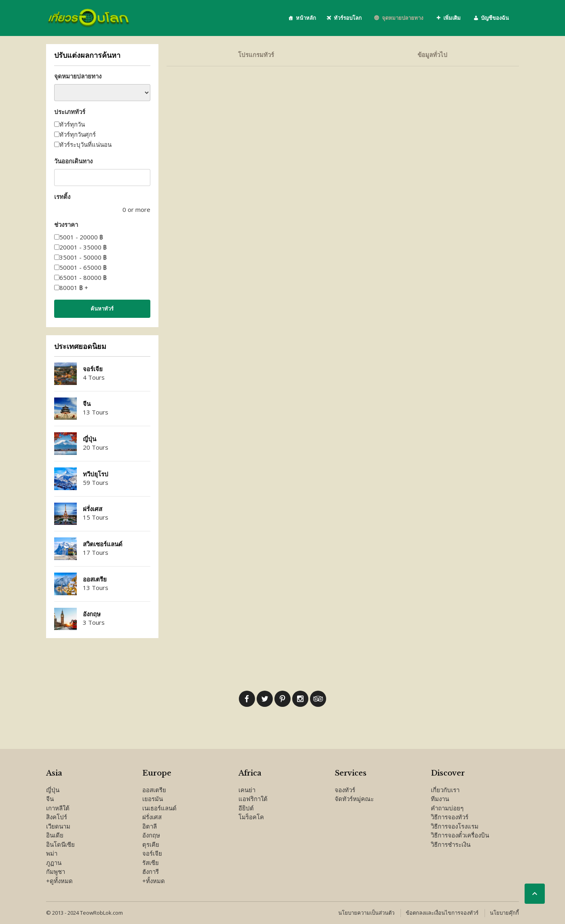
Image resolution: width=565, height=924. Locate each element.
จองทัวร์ (345, 790)
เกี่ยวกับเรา (445, 790)
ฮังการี (151, 871)
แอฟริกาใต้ (253, 799)
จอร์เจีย (93, 369)
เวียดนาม (58, 826)
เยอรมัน (153, 799)
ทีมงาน (440, 799)
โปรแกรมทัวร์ (256, 55)
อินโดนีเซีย (60, 844)
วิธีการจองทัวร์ (450, 817)
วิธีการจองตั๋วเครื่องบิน (460, 835)
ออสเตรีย (95, 579)
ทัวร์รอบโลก (348, 18)
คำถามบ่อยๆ (447, 808)
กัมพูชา (56, 871)
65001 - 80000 (83, 277)
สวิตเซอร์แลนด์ (103, 544)
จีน (87, 404)
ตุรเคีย (151, 844)
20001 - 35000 (83, 247)
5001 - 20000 (81, 237)
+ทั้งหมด (154, 881)
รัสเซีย (151, 863)
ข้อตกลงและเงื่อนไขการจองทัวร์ (442, 913)
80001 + (74, 288)
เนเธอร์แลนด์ (159, 808)
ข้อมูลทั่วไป (432, 55)
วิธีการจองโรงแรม (455, 826)
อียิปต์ (246, 808)
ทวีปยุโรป (96, 474)
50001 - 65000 (83, 267)
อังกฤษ (92, 614)
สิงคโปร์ (57, 817)
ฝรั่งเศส (93, 509)
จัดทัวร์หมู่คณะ (354, 799)
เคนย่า (247, 790)
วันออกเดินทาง (73, 161)
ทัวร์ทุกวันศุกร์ (78, 134)
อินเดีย (55, 835)
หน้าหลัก (306, 18)
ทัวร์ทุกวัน (72, 124)
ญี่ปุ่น (90, 439)
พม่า (52, 853)
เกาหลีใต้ (58, 808)
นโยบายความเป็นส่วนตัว (366, 913)
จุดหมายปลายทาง (403, 18)
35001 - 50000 (83, 257)
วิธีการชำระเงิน (451, 844)
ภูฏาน (54, 863)
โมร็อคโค (251, 817)
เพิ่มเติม (452, 18)
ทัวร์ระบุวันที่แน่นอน (85, 144)
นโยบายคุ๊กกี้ (504, 913)
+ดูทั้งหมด (59, 881)
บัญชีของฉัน (495, 18)
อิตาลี (150, 826)
